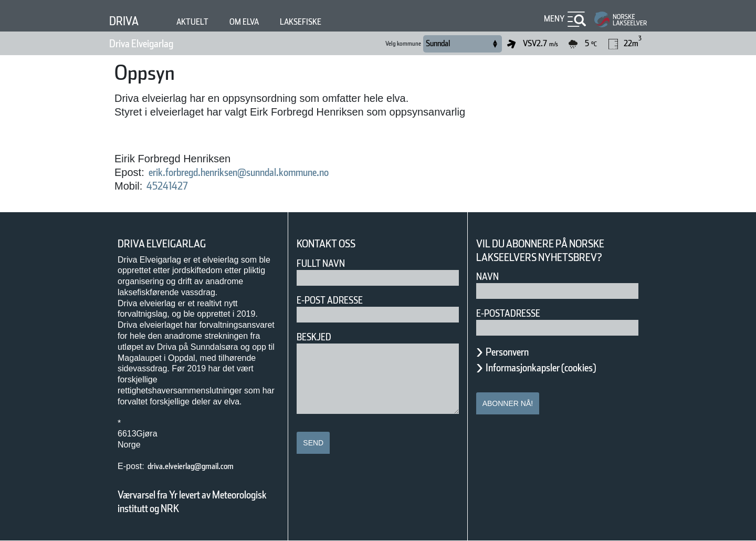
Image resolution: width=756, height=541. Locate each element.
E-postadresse (508, 313)
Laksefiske (301, 22)
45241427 (167, 186)
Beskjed (314, 337)
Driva (124, 21)
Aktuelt (192, 22)
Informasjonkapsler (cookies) (541, 368)
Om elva (244, 22)
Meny (554, 19)
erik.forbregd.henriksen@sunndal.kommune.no (239, 172)
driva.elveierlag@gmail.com (191, 466)
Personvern (507, 352)
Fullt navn (321, 263)
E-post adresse (330, 300)
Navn (487, 277)
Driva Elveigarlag (141, 44)
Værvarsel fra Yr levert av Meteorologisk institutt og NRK (192, 502)
